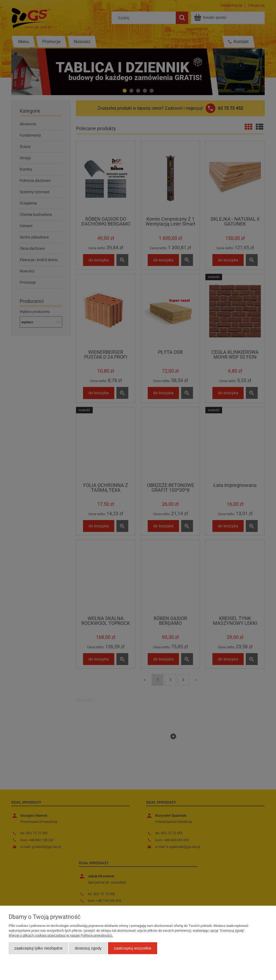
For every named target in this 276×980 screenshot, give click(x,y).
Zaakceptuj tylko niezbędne (38, 948)
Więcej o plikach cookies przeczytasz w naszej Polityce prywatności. (61, 935)
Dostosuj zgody (88, 948)
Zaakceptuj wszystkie (132, 948)
